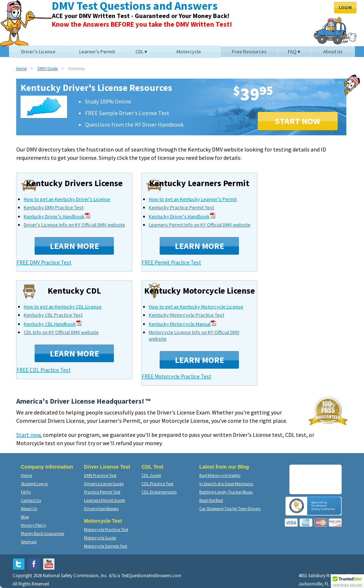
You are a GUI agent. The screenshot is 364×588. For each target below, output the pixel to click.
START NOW (298, 121)
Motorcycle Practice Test (106, 529)
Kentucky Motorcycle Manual (183, 324)
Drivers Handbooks (101, 508)
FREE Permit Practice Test (171, 262)
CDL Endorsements (159, 492)
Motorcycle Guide (100, 538)
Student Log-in (34, 484)
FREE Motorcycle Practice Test (176, 376)
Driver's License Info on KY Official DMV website (74, 225)
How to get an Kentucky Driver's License (67, 199)
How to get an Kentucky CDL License (63, 307)
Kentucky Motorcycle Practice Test (187, 315)
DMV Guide (48, 69)
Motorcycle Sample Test (106, 546)
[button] (347, 581)
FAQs (26, 492)
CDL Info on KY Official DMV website (61, 332)
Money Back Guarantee (43, 533)
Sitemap (29, 542)
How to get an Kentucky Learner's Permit (193, 199)
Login (345, 7)
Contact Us (31, 500)
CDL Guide (151, 475)
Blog (25, 517)
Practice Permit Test (102, 492)
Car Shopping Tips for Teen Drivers (230, 508)
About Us (29, 508)
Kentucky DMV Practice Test (54, 207)
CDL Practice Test (157, 484)
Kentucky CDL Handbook (53, 324)
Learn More (74, 246)
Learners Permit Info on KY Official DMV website (200, 225)
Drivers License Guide (104, 484)
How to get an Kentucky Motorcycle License (196, 307)
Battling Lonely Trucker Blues (226, 492)
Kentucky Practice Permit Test (181, 207)
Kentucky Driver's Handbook (57, 216)
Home (21, 69)
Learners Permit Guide (105, 500)
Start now (28, 435)
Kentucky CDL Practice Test (53, 315)
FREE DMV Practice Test (44, 262)
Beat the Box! (211, 500)
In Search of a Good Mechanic (226, 484)
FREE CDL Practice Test (44, 370)
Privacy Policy (34, 525)
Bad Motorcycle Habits (220, 475)
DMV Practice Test (100, 475)
